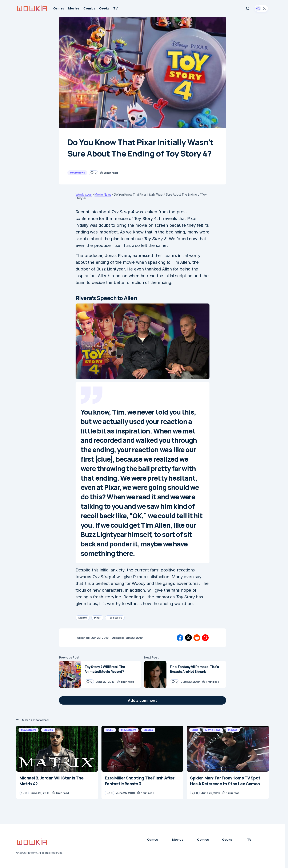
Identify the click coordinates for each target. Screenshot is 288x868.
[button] (248, 8)
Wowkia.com (84, 195)
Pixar (97, 618)
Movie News (77, 173)
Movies (48, 730)
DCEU (110, 730)
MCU (195, 730)
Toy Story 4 (115, 618)
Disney (83, 618)
